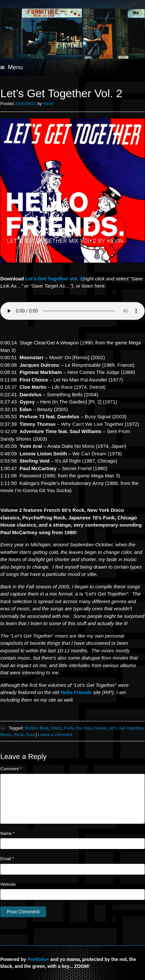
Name (7, 833)
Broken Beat (37, 728)
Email (7, 859)
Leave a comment (55, 735)
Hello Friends (76, 692)
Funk (69, 728)
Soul (30, 735)
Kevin (48, 104)
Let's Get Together (126, 728)
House (100, 728)
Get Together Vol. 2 (54, 279)
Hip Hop (84, 728)
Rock (19, 735)
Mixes (6, 735)
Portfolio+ (38, 959)
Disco (56, 728)
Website (8, 884)
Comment (11, 769)
